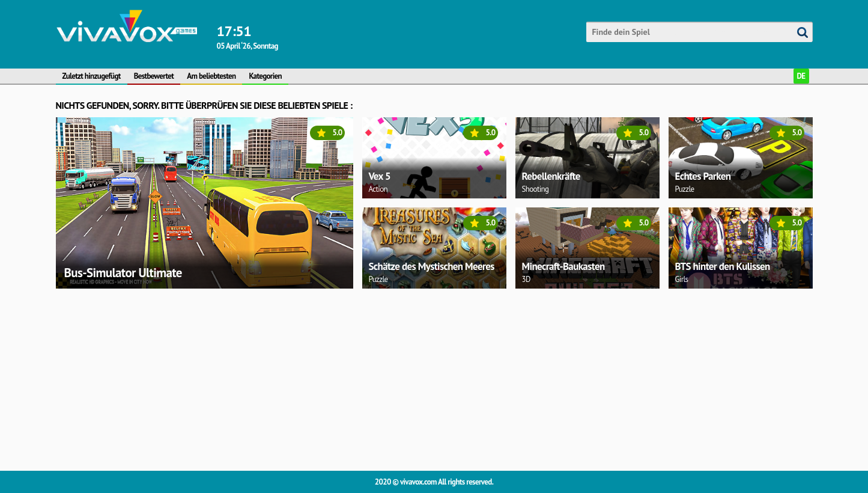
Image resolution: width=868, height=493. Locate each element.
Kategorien (265, 76)
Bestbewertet (154, 76)
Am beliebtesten (211, 76)
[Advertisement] (416, 378)
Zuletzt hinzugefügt (92, 76)
